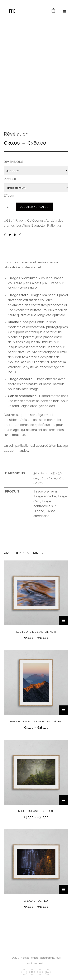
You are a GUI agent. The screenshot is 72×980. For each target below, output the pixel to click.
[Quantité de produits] (8, 207)
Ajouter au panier (34, 207)
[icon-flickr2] (41, 972)
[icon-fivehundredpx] (48, 972)
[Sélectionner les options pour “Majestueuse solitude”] (64, 800)
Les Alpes (23, 225)
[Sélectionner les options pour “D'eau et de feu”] (64, 890)
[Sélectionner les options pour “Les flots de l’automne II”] (64, 621)
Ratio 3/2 (54, 225)
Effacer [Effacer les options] (9, 195)
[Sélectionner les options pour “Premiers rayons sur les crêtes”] (64, 710)
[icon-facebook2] (25, 972)
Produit (11, 179)
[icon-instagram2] (33, 972)
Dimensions (13, 162)
